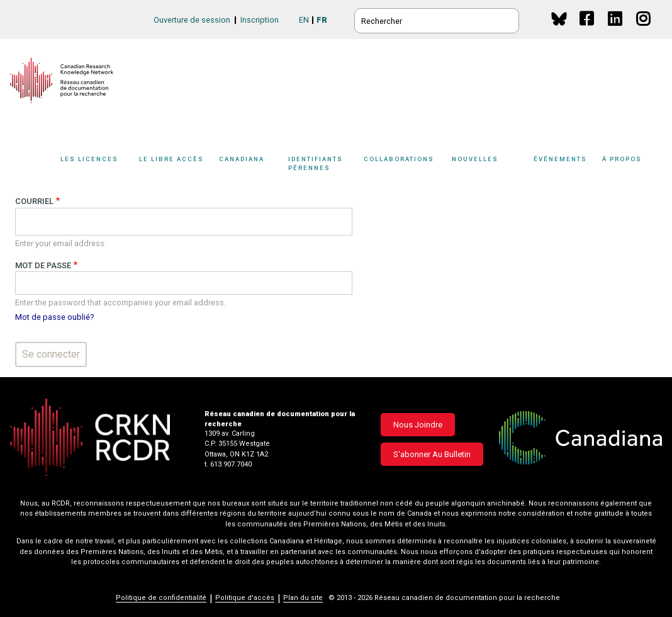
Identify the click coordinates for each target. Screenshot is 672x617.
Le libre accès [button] (171, 159)
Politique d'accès (245, 598)
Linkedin (616, 31)
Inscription (260, 20)
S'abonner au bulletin (432, 454)
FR (322, 20)
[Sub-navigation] (93, 166)
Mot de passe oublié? (54, 317)
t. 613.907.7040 (228, 464)
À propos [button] (622, 159)
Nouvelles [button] (475, 159)
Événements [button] (560, 159)
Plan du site (303, 598)
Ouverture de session (192, 20)
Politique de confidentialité (161, 598)
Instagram (644, 31)
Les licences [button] (89, 159)
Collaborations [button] (399, 159)
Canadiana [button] (242, 159)
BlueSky (559, 19)
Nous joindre (418, 425)
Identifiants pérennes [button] (316, 163)
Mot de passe (43, 265)
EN (304, 20)
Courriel (34, 201)
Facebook (587, 31)
